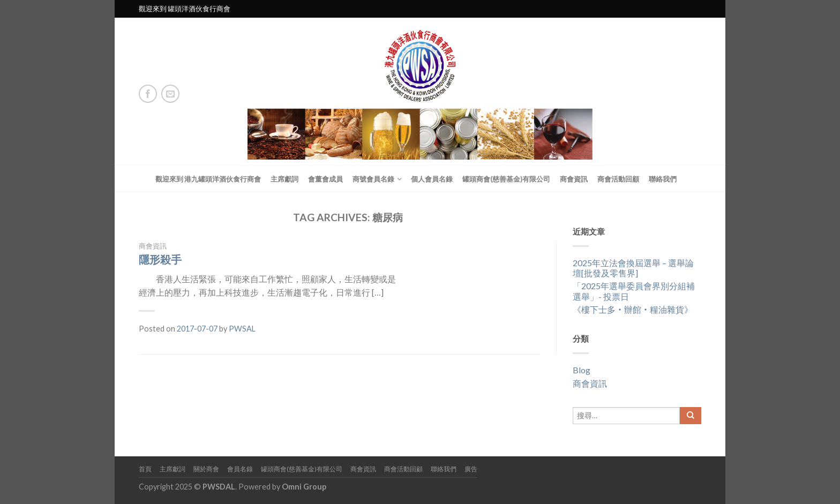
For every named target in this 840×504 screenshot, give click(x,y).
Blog (582, 370)
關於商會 (206, 469)
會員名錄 (240, 469)
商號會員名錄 (373, 179)
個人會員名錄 (432, 179)
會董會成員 (325, 179)
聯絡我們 (663, 179)
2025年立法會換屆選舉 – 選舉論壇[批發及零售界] (633, 268)
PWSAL (242, 329)
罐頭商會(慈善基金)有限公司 (506, 179)
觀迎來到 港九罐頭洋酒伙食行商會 (208, 179)
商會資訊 (574, 179)
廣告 (471, 469)
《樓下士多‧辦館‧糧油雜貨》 (633, 309)
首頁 (145, 469)
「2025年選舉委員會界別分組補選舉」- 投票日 (634, 291)
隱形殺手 (160, 259)
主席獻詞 (284, 179)
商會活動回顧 (618, 179)
